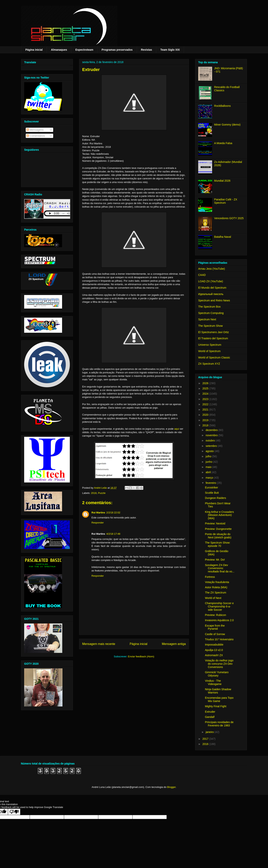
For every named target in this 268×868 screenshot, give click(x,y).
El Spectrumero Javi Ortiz (214, 332)
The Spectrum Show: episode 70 (218, 544)
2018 (94, 493)
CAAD (202, 275)
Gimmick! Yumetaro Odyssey (217, 674)
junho (209, 462)
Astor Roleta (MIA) (216, 587)
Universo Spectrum (210, 345)
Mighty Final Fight (216, 706)
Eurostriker (212, 487)
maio (209, 467)
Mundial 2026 (222, 181)
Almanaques (59, 50)
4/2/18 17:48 (113, 534)
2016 (206, 744)
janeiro (210, 732)
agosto (210, 451)
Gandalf (210, 717)
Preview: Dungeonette (218, 529)
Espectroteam (84, 50)
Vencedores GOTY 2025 (229, 218)
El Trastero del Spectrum (213, 338)
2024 (206, 394)
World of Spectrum (209, 351)
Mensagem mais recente (99, 644)
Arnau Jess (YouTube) (212, 269)
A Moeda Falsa (223, 143)
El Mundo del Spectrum (212, 288)
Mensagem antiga (174, 644)
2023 (206, 399)
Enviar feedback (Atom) (141, 656)
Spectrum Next (207, 319)
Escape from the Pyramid (215, 627)
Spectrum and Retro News (214, 300)
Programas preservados (117, 50)
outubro (210, 440)
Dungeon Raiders (216, 498)
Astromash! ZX (214, 655)
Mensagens (35, 130)
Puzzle (102, 493)
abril (208, 472)
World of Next (213, 598)
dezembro (212, 430)
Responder (98, 523)
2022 (206, 404)
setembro (212, 446)
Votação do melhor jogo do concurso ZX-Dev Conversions (219, 664)
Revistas (147, 50)
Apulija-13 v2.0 (214, 650)
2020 (206, 415)
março (210, 478)
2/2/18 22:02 (113, 513)
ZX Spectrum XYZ (209, 364)
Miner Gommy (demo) (227, 125)
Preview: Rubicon (216, 615)
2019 (206, 420)
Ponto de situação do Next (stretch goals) (218, 536)
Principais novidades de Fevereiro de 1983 (219, 724)
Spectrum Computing (211, 313)
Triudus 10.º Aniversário (219, 639)
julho (209, 456)
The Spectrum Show (210, 326)
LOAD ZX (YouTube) (211, 281)
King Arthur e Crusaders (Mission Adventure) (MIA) (219, 515)
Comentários (36, 136)
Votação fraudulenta (217, 582)
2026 (206, 383)
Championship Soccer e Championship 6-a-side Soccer (219, 606)
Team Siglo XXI (170, 50)
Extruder (210, 712)
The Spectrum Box (209, 307)
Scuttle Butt (212, 493)
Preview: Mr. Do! (215, 560)
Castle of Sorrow (215, 634)
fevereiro (211, 483)
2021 (206, 410)
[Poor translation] (14, 812)
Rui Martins (98, 513)
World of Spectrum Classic (214, 357)
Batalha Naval (223, 237)
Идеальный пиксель (211, 294)
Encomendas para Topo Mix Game (219, 699)
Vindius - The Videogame (213, 682)
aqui (177, 429)
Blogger (171, 787)
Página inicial (34, 50)
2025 (206, 388)
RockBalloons (223, 106)
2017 (206, 739)
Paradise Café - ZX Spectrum (226, 201)
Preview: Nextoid (215, 523)
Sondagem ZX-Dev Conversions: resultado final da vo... (220, 568)
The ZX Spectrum (216, 593)
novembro (212, 435)
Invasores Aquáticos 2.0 (219, 620)
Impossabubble (214, 645)
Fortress (210, 577)
